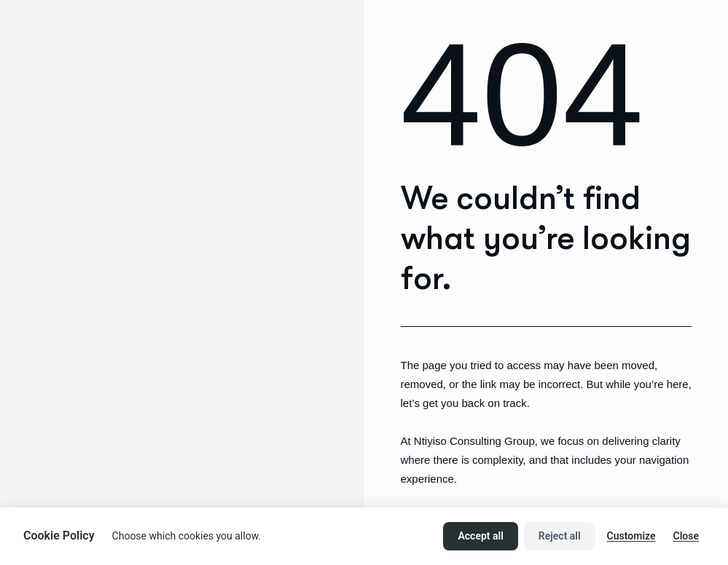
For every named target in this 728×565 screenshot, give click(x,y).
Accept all (480, 536)
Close (686, 536)
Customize (631, 536)
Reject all (560, 536)
